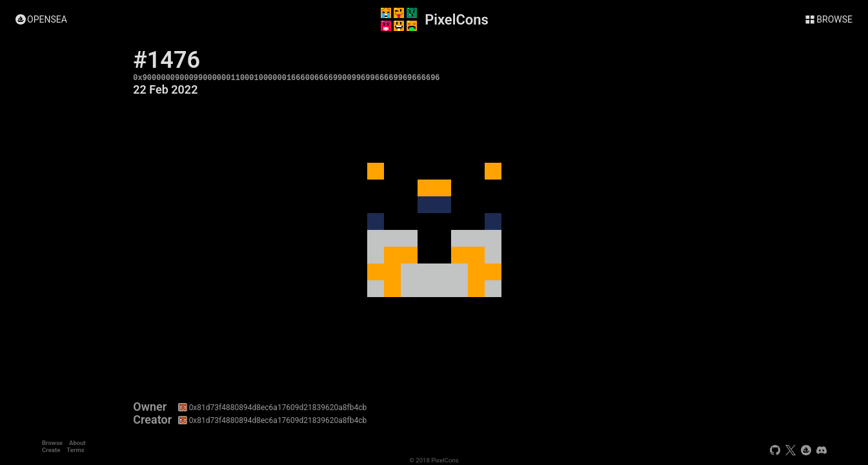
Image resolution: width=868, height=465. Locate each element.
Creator (152, 420)
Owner (150, 407)
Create (51, 450)
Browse (52, 443)
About (77, 443)
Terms (75, 450)
